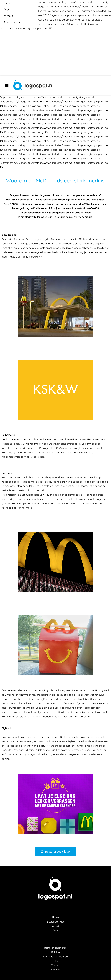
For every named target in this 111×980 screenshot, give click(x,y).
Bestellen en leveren (55, 948)
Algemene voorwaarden (55, 956)
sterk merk (78, 217)
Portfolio (55, 926)
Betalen (55, 952)
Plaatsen (55, 970)
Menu (8, 86)
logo (37, 495)
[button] (56, 852)
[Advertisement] (55, 53)
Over (55, 930)
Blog (55, 961)
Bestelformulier (56, 922)
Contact (55, 965)
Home (56, 917)
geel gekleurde (48, 482)
